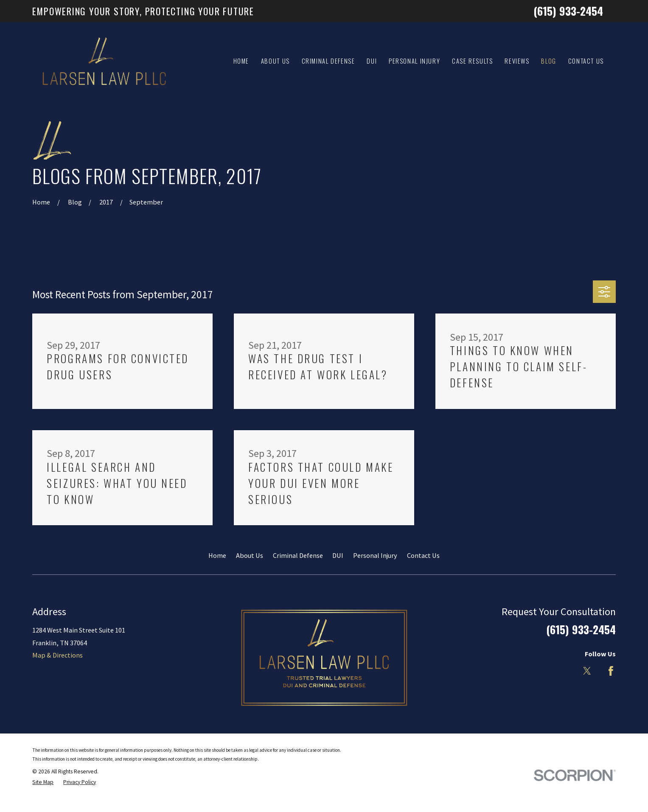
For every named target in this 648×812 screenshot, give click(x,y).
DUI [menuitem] (372, 61)
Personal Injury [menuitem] (414, 61)
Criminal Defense (298, 555)
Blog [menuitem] (549, 61)
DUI (338, 555)
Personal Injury (375, 555)
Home (217, 555)
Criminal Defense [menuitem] (328, 61)
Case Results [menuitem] (473, 61)
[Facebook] (611, 671)
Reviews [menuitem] (517, 61)
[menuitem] (43, 782)
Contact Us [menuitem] (586, 61)
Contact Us (423, 555)
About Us (250, 555)
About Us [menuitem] (275, 61)
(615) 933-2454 (568, 11)
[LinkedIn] (563, 671)
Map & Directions (58, 655)
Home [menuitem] (241, 61)
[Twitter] (587, 671)
